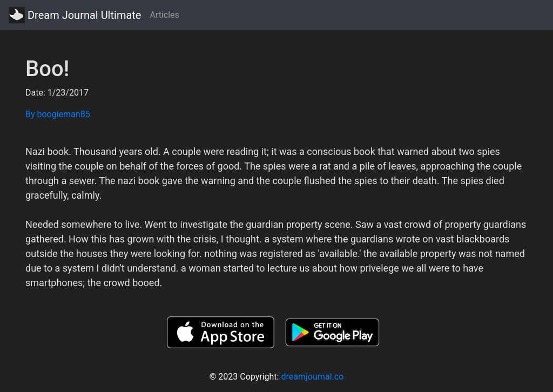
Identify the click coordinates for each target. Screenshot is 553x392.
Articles (164, 15)
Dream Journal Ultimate (75, 15)
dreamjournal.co (312, 377)
